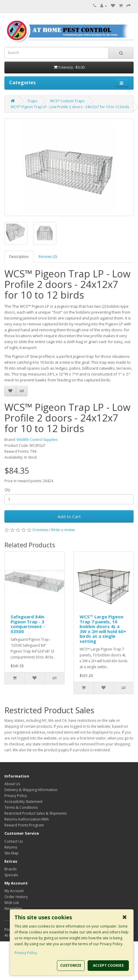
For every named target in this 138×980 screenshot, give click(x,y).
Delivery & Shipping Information (31, 790)
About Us (12, 784)
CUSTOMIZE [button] (71, 965)
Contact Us (14, 841)
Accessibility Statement (23, 802)
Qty (7, 490)
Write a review (63, 530)
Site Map (11, 853)
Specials (11, 875)
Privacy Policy (16, 796)
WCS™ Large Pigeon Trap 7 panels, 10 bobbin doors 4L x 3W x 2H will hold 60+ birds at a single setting (103, 629)
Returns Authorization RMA (27, 819)
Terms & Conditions (21, 807)
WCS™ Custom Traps (67, 101)
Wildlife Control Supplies (37, 440)
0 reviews (40, 530)
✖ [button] (125, 917)
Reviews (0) (48, 257)
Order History (16, 897)
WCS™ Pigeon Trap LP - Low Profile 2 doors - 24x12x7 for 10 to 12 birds (70, 107)
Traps (32, 101)
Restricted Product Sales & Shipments (36, 813)
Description (19, 257)
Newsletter (13, 909)
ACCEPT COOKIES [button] (108, 965)
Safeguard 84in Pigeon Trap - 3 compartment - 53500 (28, 624)
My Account (14, 891)
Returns (11, 847)
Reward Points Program (24, 825)
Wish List (12, 903)
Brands (10, 869)
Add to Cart (69, 516)
